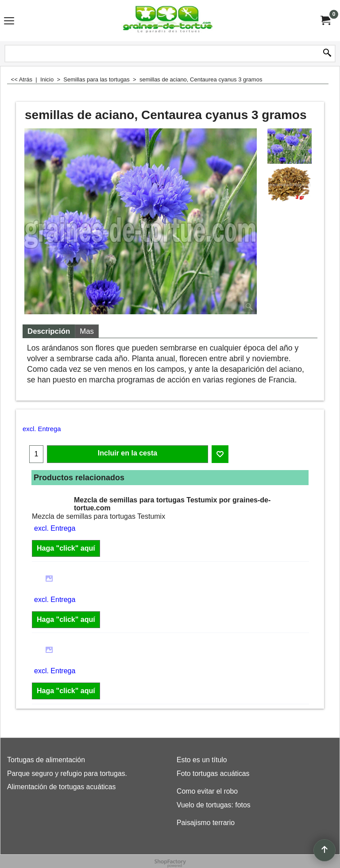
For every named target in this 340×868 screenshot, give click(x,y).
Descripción (49, 331)
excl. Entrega (42, 429)
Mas (87, 331)
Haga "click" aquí (66, 548)
